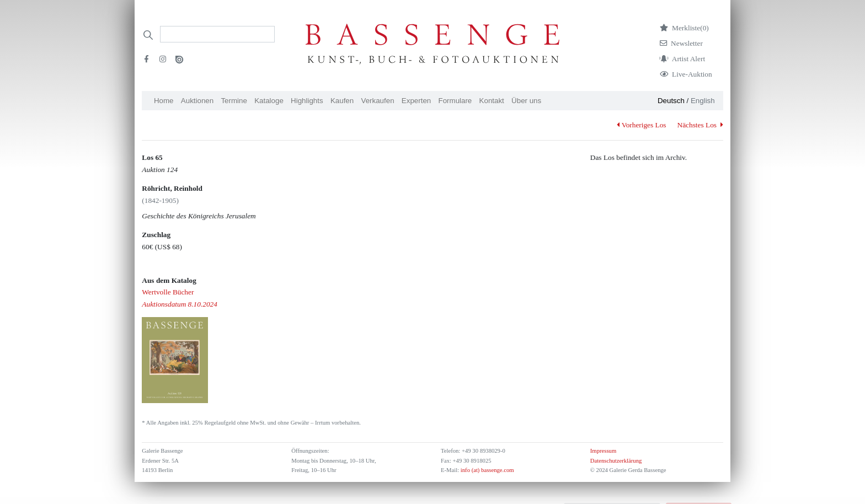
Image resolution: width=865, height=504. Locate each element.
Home (164, 101)
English (703, 101)
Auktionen (197, 101)
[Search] (217, 34)
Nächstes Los (700, 125)
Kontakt (492, 101)
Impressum (603, 451)
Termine (234, 101)
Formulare (455, 101)
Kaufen (342, 101)
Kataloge (269, 101)
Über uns (526, 101)
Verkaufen (378, 101)
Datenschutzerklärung (616, 461)
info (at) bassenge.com (486, 470)
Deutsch (671, 101)
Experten (416, 101)
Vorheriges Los (641, 125)
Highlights (307, 101)
